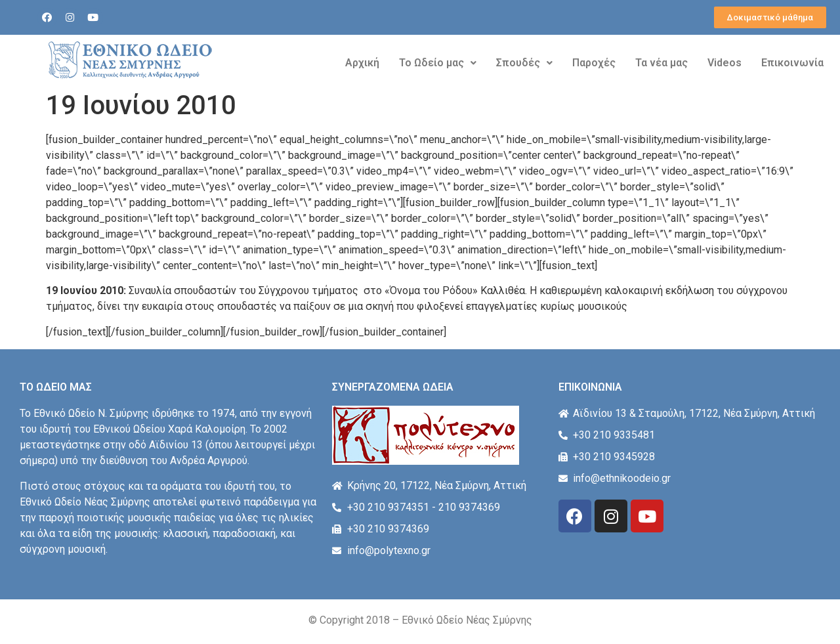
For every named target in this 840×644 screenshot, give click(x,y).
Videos (724, 63)
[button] (770, 17)
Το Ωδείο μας (438, 63)
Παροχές (594, 63)
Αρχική (362, 63)
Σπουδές (524, 63)
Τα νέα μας (661, 63)
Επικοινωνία (792, 63)
